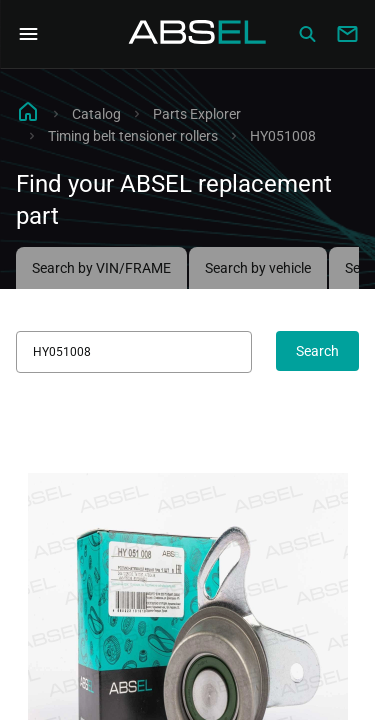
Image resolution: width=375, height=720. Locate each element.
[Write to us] (347, 34)
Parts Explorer (197, 114)
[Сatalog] (307, 34)
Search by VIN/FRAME (101, 268)
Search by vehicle (258, 268)
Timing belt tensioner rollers (133, 136)
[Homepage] (198, 34)
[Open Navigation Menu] (28, 34)
